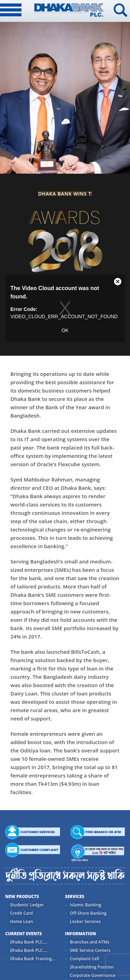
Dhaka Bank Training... (33, 959)
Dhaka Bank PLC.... (29, 942)
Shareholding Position (92, 967)
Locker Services (85, 921)
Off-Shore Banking (88, 913)
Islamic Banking (86, 905)
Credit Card (21, 913)
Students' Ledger (27, 905)
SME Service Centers (90, 950)
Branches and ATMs (90, 942)
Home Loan (21, 921)
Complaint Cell (85, 959)
